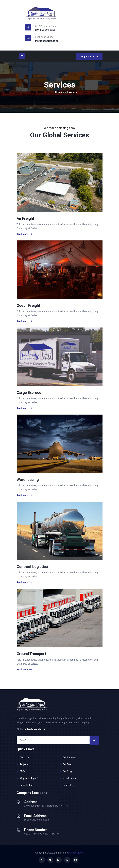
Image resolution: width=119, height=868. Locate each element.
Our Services (69, 758)
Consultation (26, 785)
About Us (25, 758)
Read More (24, 234)
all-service (71, 92)
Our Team (68, 764)
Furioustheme (76, 853)
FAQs (22, 771)
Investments (69, 778)
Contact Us (68, 785)
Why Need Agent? (29, 778)
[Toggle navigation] (22, 56)
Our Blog (67, 771)
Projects (24, 764)
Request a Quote (89, 56)
